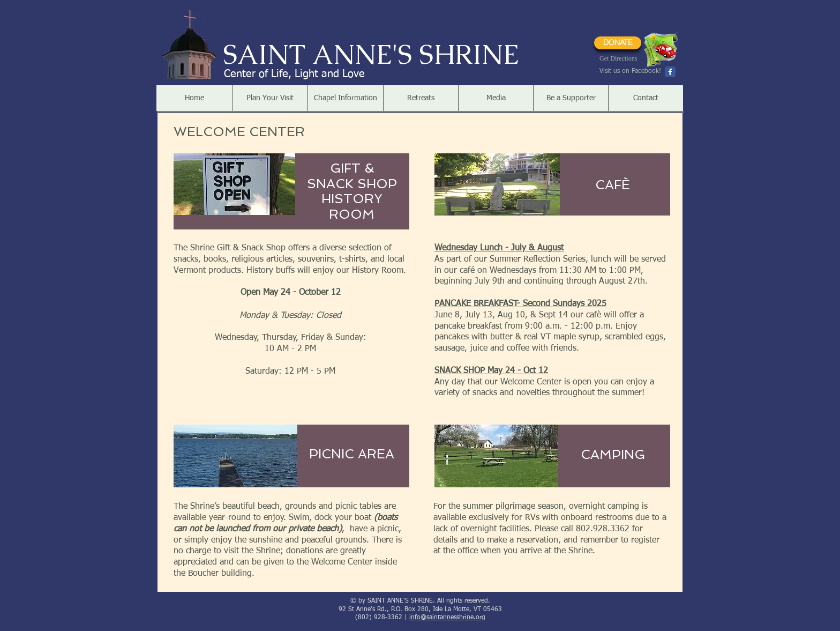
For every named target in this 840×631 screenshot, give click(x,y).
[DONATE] (618, 43)
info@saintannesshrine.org (447, 618)
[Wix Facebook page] (670, 72)
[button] (270, 98)
